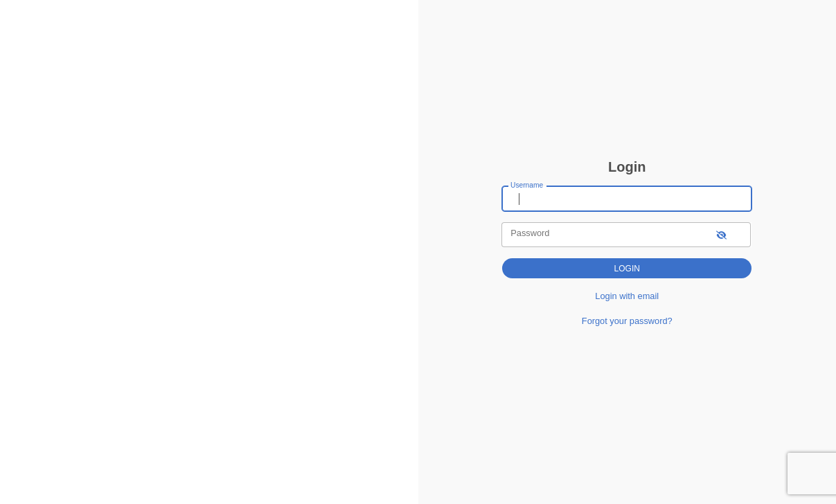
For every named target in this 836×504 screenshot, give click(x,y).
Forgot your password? (627, 321)
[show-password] (721, 234)
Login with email (627, 296)
